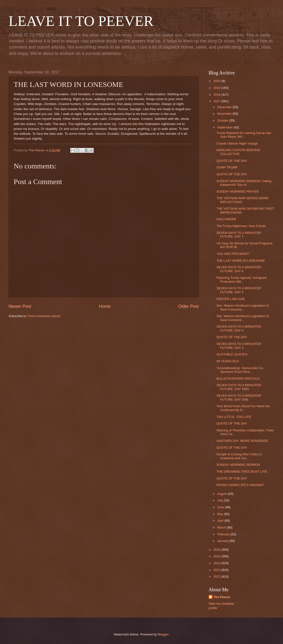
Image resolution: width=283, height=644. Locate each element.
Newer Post (20, 306)
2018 (217, 95)
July (220, 500)
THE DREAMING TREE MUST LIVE (242, 472)
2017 (217, 101)
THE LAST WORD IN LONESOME (241, 261)
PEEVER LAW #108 (230, 299)
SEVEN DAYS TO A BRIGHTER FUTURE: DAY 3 (239, 346)
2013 (217, 570)
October (223, 120)
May (221, 514)
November (225, 114)
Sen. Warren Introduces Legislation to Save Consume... (243, 307)
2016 (217, 550)
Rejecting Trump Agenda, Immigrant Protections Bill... (241, 280)
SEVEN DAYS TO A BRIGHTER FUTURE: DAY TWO (239, 387)
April (221, 521)
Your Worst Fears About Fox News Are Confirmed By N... (243, 408)
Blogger (163, 634)
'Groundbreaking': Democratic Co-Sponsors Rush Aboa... (240, 370)
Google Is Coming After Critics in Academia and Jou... (239, 456)
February (224, 534)
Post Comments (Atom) (44, 316)
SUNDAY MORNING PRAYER (238, 192)
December (225, 107)
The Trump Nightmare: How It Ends (241, 226)
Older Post (188, 306)
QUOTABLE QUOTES (232, 354)
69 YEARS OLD (227, 361)
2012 (217, 576)
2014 (217, 563)
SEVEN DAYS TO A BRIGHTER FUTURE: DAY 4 (239, 328)
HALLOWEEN (226, 219)
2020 (217, 81)
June (221, 507)
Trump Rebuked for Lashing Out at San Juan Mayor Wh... (244, 135)
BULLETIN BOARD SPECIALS (238, 379)
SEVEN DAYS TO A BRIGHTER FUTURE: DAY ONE (239, 397)
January (223, 541)
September (225, 127)
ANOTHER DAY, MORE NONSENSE (242, 441)
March (222, 527)
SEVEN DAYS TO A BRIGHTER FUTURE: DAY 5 (239, 290)
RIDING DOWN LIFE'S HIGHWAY (240, 485)
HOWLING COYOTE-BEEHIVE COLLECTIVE (238, 152)
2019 (217, 88)
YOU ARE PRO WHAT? (233, 254)
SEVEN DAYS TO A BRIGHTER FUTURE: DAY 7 (239, 235)
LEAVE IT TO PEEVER (81, 21)
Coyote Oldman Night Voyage (237, 143)
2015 (217, 556)
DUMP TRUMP (227, 167)
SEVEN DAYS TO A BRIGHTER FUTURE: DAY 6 (239, 269)
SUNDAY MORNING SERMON (238, 465)
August (222, 494)
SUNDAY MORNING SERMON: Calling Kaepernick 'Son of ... (244, 183)
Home (105, 306)
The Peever (222, 597)
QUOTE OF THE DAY (232, 161)
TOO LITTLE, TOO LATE (234, 417)
